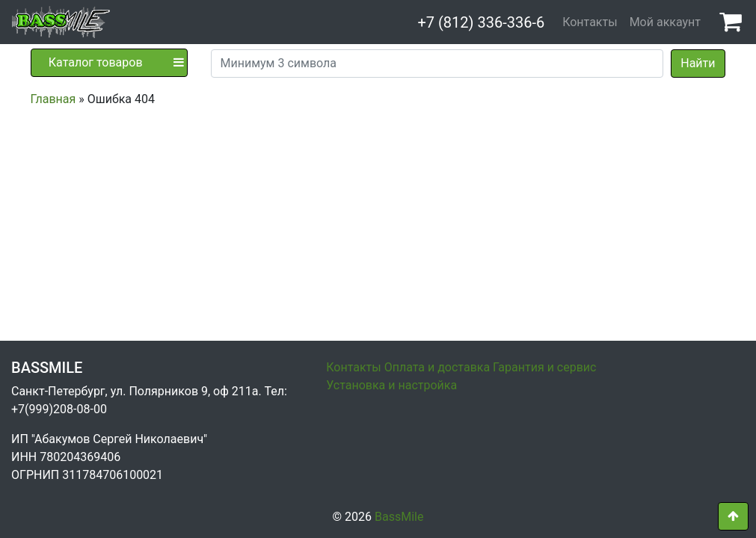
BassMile (399, 517)
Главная (53, 99)
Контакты (590, 22)
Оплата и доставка (437, 367)
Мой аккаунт (665, 22)
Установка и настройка (391, 385)
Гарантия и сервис (544, 367)
